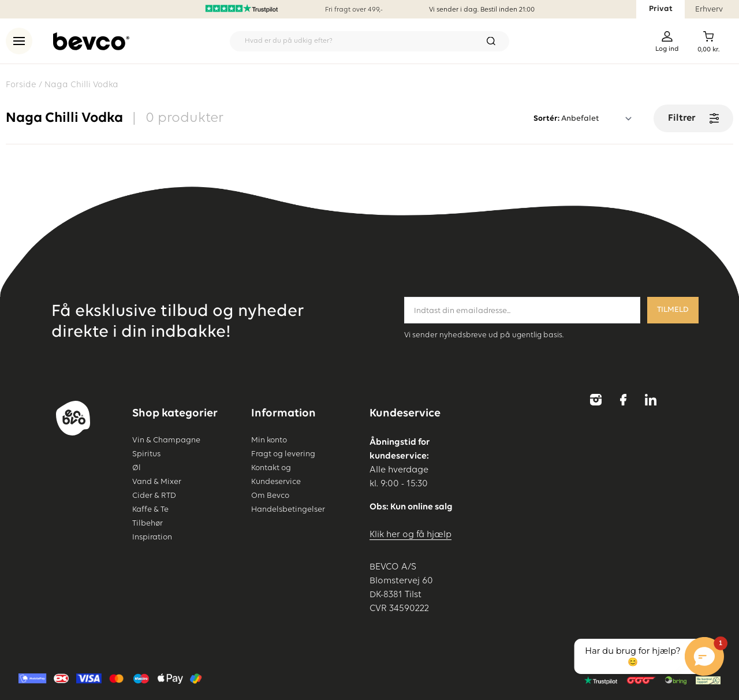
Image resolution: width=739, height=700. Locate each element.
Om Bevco (270, 496)
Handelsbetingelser (288, 509)
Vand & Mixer (157, 482)
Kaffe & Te (150, 509)
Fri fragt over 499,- (354, 10)
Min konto (269, 440)
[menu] (19, 41)
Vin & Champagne (166, 440)
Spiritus (146, 454)
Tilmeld (673, 310)
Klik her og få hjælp (410, 535)
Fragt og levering (283, 454)
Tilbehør (148, 523)
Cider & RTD (154, 496)
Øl (137, 468)
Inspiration (152, 537)
